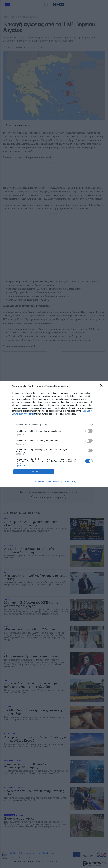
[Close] (103, 386)
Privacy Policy (70, 482)
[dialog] (54, 434)
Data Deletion (38, 482)
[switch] (89, 431)
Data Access (54, 482)
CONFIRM (34, 472)
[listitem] (54, 425)
